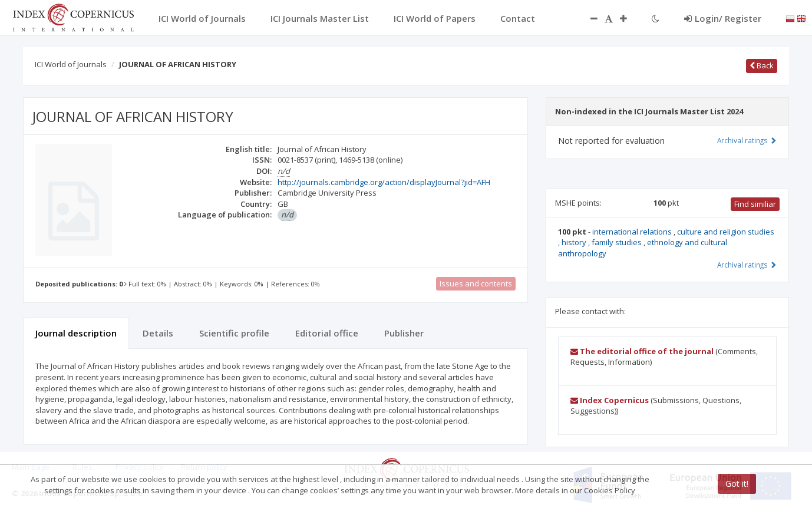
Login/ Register (723, 18)
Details (158, 333)
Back (762, 65)
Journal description (76, 333)
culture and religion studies (726, 232)
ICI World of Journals (71, 64)
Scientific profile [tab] (234, 333)
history (575, 242)
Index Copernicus (610, 400)
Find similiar (755, 204)
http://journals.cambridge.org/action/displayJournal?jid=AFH (384, 182)
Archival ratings (747, 140)
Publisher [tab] (404, 333)
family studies (618, 242)
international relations (633, 232)
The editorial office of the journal (642, 351)
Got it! (737, 484)
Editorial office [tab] (327, 333)
